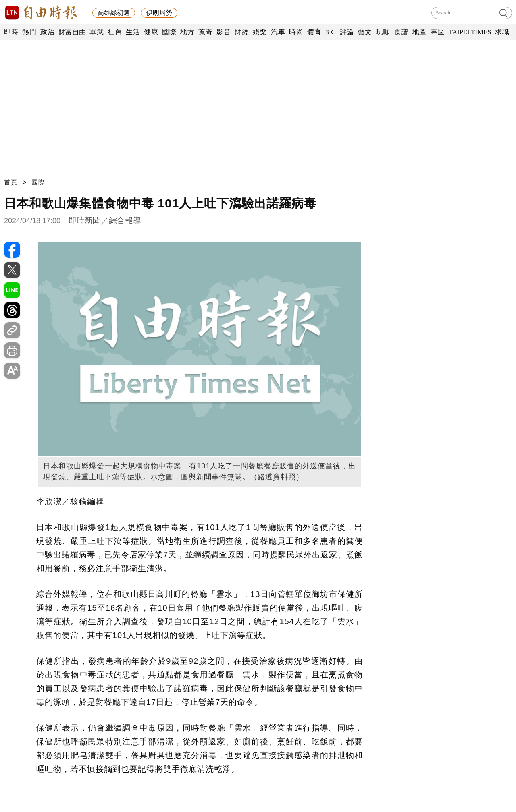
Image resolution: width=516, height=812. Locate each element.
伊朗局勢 (159, 13)
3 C (331, 32)
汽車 (278, 32)
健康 (151, 32)
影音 (224, 32)
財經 (242, 32)
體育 (314, 32)
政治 (47, 32)
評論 (347, 32)
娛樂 (260, 32)
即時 (11, 32)
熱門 (29, 32)
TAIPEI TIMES (470, 32)
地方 (187, 32)
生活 (133, 32)
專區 (438, 32)
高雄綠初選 (114, 13)
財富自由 (72, 32)
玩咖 (383, 32)
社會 (115, 32)
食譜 (401, 32)
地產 (419, 32)
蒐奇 (205, 32)
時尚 (296, 32)
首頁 (11, 182)
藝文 (365, 32)
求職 (502, 32)
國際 (169, 32)
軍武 (97, 32)
